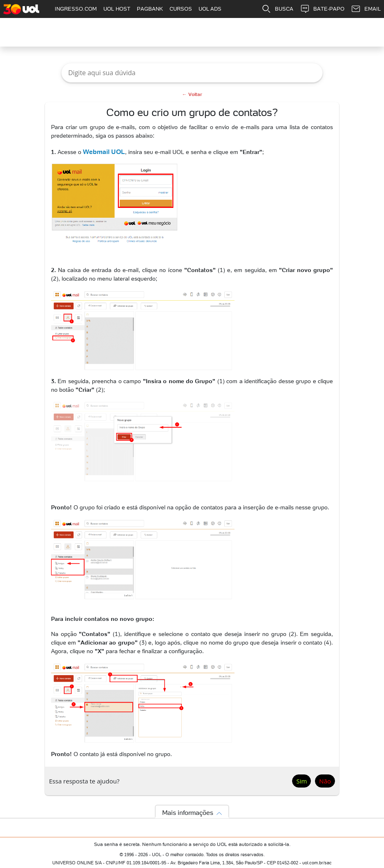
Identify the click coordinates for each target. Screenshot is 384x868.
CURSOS (181, 9)
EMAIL (366, 9)
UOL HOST (117, 9)
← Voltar (192, 94)
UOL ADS (210, 9)
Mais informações (188, 812)
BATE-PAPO (322, 9)
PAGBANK (150, 9)
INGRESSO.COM (76, 9)
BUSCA (277, 9)
